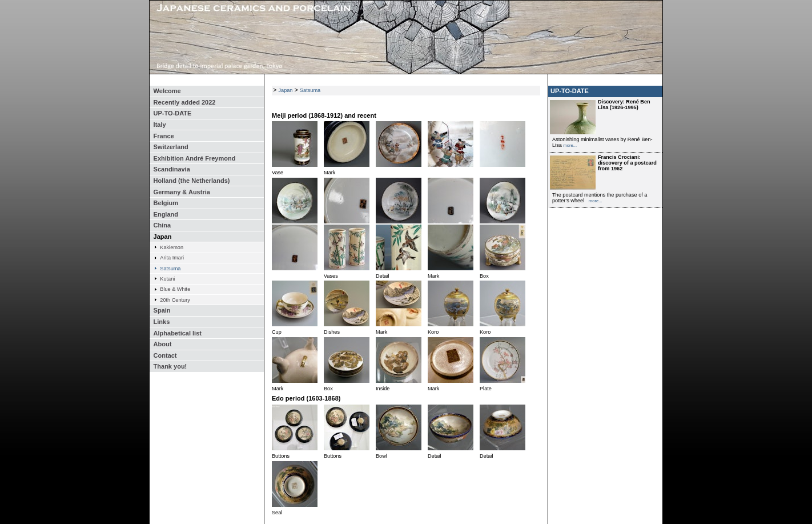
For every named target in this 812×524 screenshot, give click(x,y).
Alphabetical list (178, 333)
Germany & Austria (182, 192)
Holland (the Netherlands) (192, 181)
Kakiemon (172, 247)
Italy (160, 125)
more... (570, 145)
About (163, 344)
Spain (162, 310)
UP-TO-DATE (173, 113)
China (162, 225)
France (164, 136)
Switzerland (171, 147)
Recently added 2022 (185, 102)
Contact (165, 355)
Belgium (166, 203)
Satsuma (170, 269)
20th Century (175, 300)
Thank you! (170, 366)
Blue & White (175, 289)
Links (162, 322)
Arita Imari (172, 258)
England (166, 214)
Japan (163, 237)
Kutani (167, 279)
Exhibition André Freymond (195, 158)
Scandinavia (172, 169)
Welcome (167, 91)
